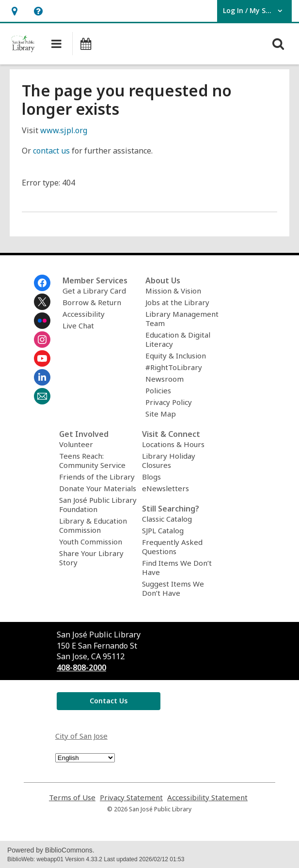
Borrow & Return (92, 302)
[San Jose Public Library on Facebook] (42, 283)
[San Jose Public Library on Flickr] (42, 321)
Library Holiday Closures (169, 460)
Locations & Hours (173, 444)
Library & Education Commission (93, 525)
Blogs (151, 477)
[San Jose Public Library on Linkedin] (42, 377)
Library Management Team (182, 318)
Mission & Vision (173, 291)
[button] (14, 11)
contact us (51, 151)
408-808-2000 (81, 667)
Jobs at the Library (177, 302)
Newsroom (165, 379)
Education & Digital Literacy (178, 339)
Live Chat (78, 325)
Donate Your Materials (98, 488)
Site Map (161, 414)
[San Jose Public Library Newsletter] (42, 396)
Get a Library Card (94, 291)
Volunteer (76, 444)
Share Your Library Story (91, 558)
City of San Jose (81, 736)
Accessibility (84, 314)
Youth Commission (91, 542)
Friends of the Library (97, 477)
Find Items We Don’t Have (177, 567)
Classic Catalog (167, 519)
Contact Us (109, 701)
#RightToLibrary (174, 367)
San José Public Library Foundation (98, 504)
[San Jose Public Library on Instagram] (42, 340)
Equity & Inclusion (176, 356)
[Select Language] (85, 758)
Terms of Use (72, 798)
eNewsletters (165, 488)
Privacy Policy (169, 402)
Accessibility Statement (207, 798)
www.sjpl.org (64, 130)
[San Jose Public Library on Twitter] (42, 302)
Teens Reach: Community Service (92, 460)
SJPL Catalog (163, 530)
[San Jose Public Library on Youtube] (42, 358)
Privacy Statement (131, 798)
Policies (158, 390)
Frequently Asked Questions (172, 547)
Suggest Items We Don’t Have (173, 588)
